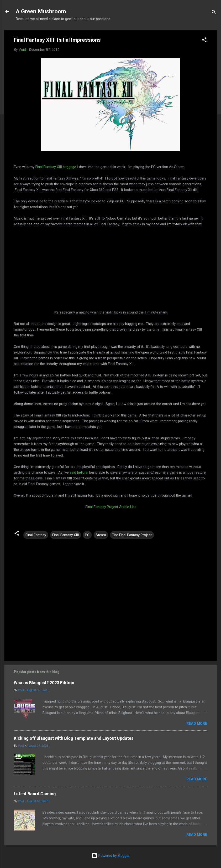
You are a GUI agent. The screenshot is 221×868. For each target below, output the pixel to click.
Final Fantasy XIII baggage (56, 167)
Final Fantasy (36, 535)
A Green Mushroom (41, 11)
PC (87, 535)
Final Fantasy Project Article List (111, 507)
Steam (101, 535)
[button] (204, 41)
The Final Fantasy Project (132, 535)
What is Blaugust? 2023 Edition (44, 683)
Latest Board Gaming (35, 794)
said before (79, 473)
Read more (197, 724)
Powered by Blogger (111, 856)
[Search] (214, 13)
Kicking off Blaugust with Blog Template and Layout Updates (74, 738)
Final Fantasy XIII (66, 535)
